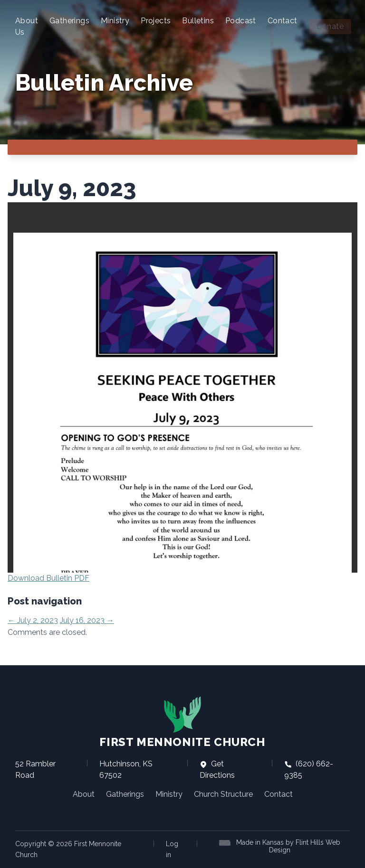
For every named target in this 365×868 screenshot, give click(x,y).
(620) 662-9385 (309, 769)
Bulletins (198, 21)
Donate (330, 26)
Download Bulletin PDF (48, 578)
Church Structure (223, 794)
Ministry (115, 21)
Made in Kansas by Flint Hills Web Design (288, 846)
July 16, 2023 (87, 620)
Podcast (241, 21)
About (84, 794)
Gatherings (69, 21)
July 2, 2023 (33, 620)
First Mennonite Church (182, 722)
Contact (283, 21)
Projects (156, 21)
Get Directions (217, 769)
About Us (27, 26)
